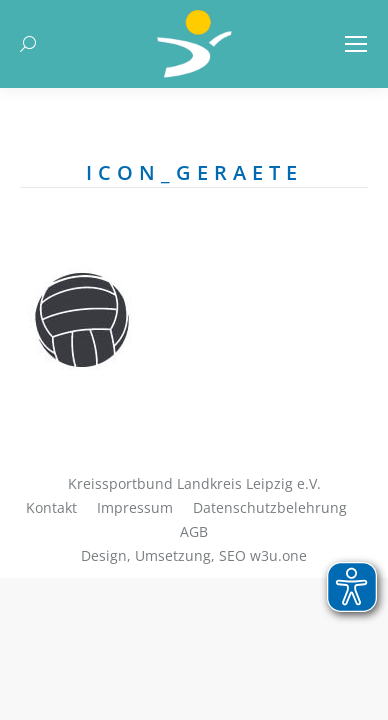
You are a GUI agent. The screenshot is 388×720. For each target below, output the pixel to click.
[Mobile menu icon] (356, 44)
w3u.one (278, 555)
